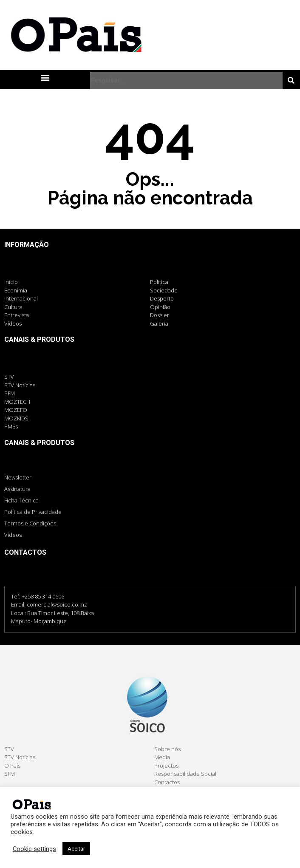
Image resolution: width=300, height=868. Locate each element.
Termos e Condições (30, 523)
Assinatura (17, 489)
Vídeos (13, 535)
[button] (45, 77)
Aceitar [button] (76, 849)
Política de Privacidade (33, 512)
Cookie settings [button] (34, 849)
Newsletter (18, 477)
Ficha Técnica (21, 500)
